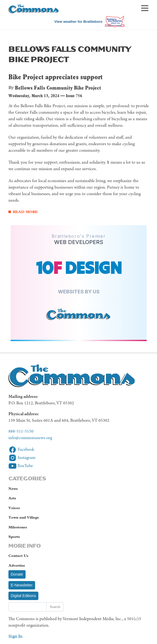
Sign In (15, 636)
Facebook (21, 450)
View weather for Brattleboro (78, 22)
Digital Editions (24, 596)
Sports (14, 537)
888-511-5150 (21, 432)
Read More (25, 212)
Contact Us (18, 556)
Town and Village (24, 517)
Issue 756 (74, 96)
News (13, 489)
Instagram (22, 458)
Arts (12, 498)
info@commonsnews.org (30, 438)
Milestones (18, 527)
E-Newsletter (22, 585)
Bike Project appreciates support (56, 77)
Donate (17, 574)
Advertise (17, 565)
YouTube (21, 466)
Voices (14, 508)
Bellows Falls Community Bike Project (58, 88)
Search (55, 607)
